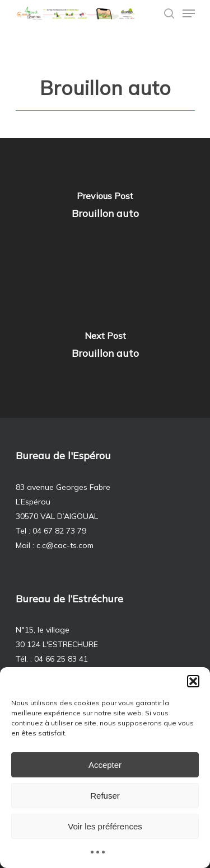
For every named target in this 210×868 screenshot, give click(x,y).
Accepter (105, 765)
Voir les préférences (105, 826)
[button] (193, 681)
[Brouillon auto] (105, 208)
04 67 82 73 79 (59, 531)
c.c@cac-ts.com (65, 545)
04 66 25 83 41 (61, 659)
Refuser (105, 796)
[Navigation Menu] (189, 13)
